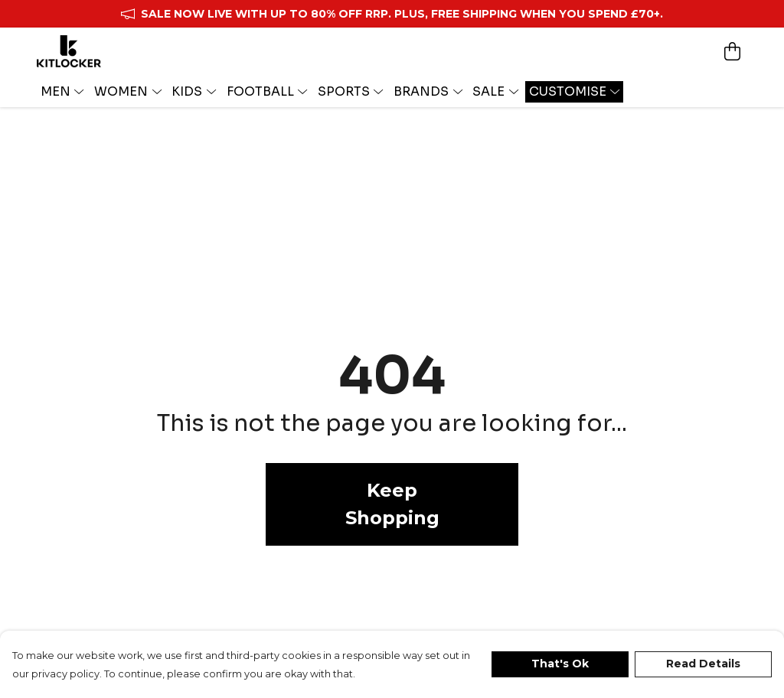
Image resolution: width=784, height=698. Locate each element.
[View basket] (732, 51)
